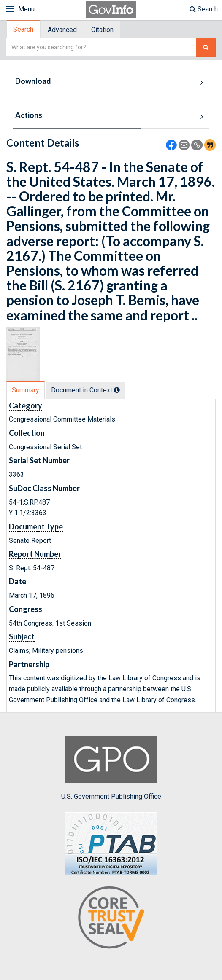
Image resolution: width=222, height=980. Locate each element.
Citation (102, 30)
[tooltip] (117, 390)
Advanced (62, 30)
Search (204, 9)
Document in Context (85, 390)
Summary (26, 390)
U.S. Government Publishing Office (111, 768)
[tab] (24, 29)
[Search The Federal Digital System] (206, 47)
